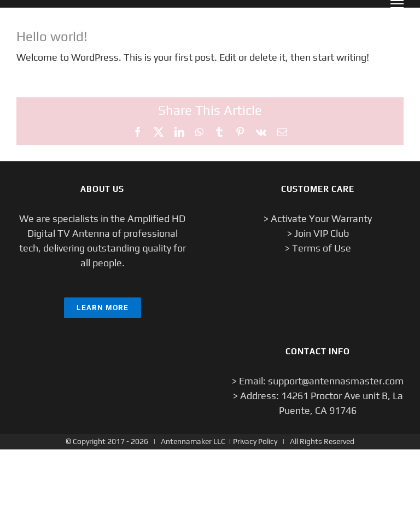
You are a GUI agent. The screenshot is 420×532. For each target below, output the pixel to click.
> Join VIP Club (318, 233)
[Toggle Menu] (397, 4)
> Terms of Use (318, 248)
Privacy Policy (255, 441)
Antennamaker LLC (193, 441)
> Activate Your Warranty (318, 218)
